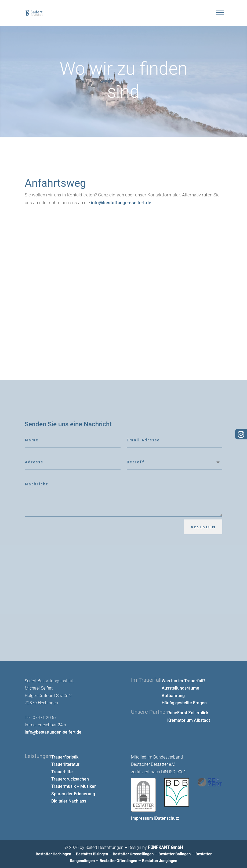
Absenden (203, 527)
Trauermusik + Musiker (74, 786)
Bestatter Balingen (175, 854)
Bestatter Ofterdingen (118, 861)
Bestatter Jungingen (160, 861)
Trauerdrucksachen (70, 779)
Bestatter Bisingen (92, 854)
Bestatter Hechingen (53, 854)
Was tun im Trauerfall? (184, 681)
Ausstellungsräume (180, 688)
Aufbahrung (173, 695)
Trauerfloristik (65, 757)
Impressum (142, 818)
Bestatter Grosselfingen (133, 854)
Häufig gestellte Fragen (184, 703)
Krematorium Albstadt (189, 720)
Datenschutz (167, 818)
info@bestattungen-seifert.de (121, 202)
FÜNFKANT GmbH (165, 847)
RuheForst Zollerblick (188, 713)
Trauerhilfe (62, 772)
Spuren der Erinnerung (73, 794)
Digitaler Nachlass (69, 801)
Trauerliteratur (65, 764)
